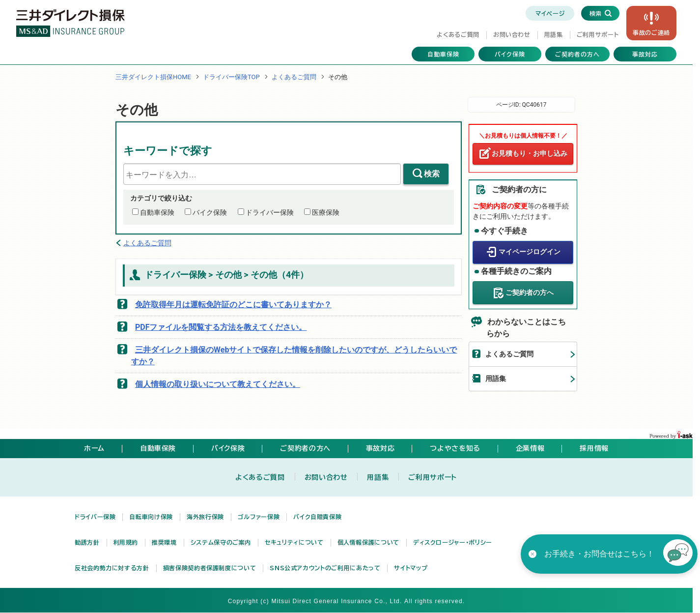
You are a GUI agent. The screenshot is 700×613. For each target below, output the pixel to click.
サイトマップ (411, 568)
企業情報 (530, 448)
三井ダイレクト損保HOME (153, 77)
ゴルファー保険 (259, 517)
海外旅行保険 (205, 517)
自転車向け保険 (151, 517)
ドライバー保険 (270, 212)
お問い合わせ (512, 34)
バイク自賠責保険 (317, 517)
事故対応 (645, 54)
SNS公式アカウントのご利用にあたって (325, 568)
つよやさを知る (455, 448)
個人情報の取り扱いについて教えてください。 (218, 384)
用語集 (554, 34)
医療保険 (326, 212)
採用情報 (594, 448)
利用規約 (126, 542)
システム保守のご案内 (221, 542)
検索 (432, 174)
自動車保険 (443, 54)
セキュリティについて (294, 542)
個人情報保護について (368, 542)
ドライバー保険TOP (231, 77)
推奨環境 (164, 542)
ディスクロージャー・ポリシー (453, 542)
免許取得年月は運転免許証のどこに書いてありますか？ (233, 305)
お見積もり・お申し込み (530, 153)
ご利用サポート (598, 34)
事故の (651, 32)
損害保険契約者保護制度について (210, 568)
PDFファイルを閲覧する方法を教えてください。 (221, 327)
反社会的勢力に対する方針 (112, 568)
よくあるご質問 (458, 34)
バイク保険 (510, 54)
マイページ (550, 13)
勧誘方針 (87, 542)
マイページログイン (530, 252)
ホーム (94, 448)
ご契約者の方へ (577, 54)
